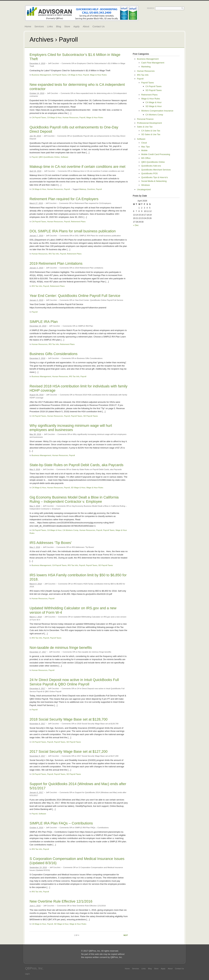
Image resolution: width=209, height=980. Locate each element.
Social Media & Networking (154, 181)
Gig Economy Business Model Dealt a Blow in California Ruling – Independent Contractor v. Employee (74, 499)
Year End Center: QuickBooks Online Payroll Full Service (75, 296)
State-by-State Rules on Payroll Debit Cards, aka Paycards (76, 465)
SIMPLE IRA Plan (44, 322)
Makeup (83, 189)
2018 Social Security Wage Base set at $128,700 (68, 719)
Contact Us (98, 26)
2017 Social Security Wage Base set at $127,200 (68, 752)
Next (126, 935)
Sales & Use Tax (145, 127)
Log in (27, 974)
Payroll (86, 75)
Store (67, 26)
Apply (76, 26)
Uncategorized (144, 189)
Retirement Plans (78, 221)
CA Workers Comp (70, 530)
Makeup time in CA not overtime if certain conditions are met (77, 167)
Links (50, 26)
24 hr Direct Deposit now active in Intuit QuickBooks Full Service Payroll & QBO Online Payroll (74, 682)
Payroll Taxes (76, 416)
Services (39, 26)
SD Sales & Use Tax (151, 134)
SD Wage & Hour (78, 487)
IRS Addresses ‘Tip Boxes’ (51, 543)
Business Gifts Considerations (53, 354)
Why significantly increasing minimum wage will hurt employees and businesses (71, 428)
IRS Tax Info (54, 254)
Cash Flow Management (153, 63)
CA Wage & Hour (75, 75)
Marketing (146, 67)
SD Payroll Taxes (91, 416)
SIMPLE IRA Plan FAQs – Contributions (61, 823)
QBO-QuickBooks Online (49, 157)
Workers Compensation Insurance (157, 111)
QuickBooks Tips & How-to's (155, 177)
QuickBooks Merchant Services (156, 170)
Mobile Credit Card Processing (156, 154)
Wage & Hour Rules (98, 75)
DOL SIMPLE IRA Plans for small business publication (73, 231)
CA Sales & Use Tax (151, 131)
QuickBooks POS (149, 173)
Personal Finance (145, 119)
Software (64, 157)
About (86, 26)
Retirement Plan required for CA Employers (64, 199)
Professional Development (149, 123)
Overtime (91, 189)
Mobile (144, 150)
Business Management (41, 75)
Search (150, 8)
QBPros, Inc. (34, 968)
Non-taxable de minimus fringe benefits (61, 648)
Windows (146, 185)
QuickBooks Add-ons (151, 166)
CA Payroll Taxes (59, 75)
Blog (59, 26)
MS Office (146, 158)
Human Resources (70, 117)
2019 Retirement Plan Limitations (56, 263)
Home (28, 26)
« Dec (136, 225)
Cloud (144, 143)
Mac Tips (145, 147)
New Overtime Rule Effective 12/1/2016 (61, 901)
